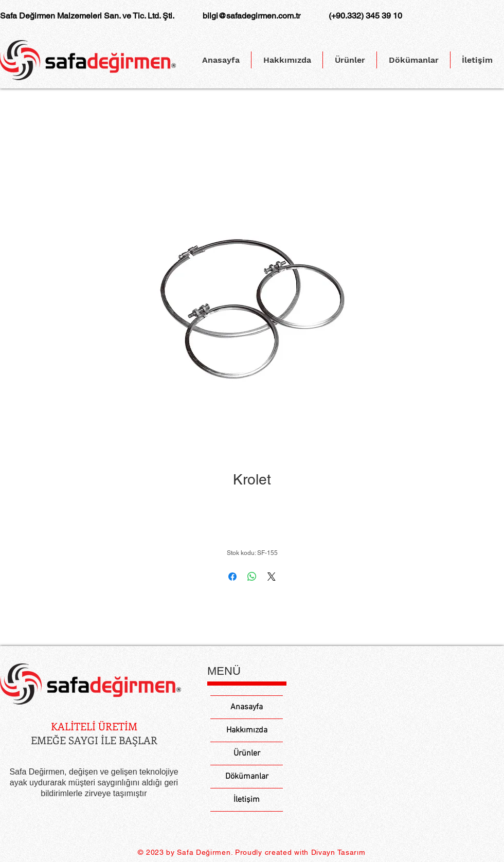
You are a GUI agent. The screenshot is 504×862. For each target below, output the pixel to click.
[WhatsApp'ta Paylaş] (252, 577)
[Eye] (91, 684)
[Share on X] (272, 577)
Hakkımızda (247, 730)
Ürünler (247, 753)
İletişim (247, 800)
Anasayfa (247, 707)
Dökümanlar (247, 777)
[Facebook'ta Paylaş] (232, 577)
